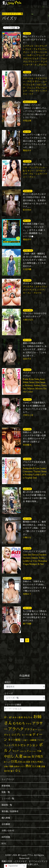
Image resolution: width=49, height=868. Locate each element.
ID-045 (27, 132)
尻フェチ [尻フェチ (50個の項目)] (7, 762)
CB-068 (27, 370)
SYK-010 (28, 251)
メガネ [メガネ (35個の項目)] (22, 751)
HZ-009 (27, 340)
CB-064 (27, 459)
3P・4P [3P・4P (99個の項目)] (8, 717)
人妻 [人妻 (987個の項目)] (19, 756)
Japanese (11, 866)
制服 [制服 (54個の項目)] (25, 757)
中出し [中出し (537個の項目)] (9, 756)
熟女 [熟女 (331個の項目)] (28, 766)
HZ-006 (27, 519)
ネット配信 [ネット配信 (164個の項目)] (14, 740)
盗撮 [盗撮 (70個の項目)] (43, 766)
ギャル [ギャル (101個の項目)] (7, 735)
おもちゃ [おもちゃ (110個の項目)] (28, 717)
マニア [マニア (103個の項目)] (15, 751)
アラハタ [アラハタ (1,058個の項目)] (16, 729)
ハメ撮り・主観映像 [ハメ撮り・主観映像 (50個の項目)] (29, 740)
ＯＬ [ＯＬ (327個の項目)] (18, 771)
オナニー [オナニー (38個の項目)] (41, 730)
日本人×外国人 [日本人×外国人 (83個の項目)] (37, 762)
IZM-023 (28, 191)
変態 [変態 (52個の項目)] (29, 757)
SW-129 (27, 489)
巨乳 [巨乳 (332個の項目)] (14, 761)
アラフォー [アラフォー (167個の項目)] (31, 729)
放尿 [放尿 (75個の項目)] (28, 762)
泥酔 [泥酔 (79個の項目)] (11, 766)
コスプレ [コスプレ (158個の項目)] (16, 735)
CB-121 (27, 33)
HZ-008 (27, 429)
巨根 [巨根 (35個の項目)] (24, 762)
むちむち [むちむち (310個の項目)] (19, 723)
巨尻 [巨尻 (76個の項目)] (20, 762)
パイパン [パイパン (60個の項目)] (41, 740)
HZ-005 (27, 578)
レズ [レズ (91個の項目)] (27, 751)
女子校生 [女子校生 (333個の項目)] (37, 756)
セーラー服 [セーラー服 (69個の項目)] (27, 735)
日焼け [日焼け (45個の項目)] (6, 767)
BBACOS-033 (30, 102)
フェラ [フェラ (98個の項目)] (7, 745)
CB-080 (27, 280)
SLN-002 (28, 310)
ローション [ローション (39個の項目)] (33, 751)
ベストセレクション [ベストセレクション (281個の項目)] (25, 745)
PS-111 (27, 221)
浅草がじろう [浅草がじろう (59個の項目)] (19, 766)
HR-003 (27, 608)
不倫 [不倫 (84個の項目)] (39, 751)
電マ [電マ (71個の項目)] (12, 771)
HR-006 (27, 400)
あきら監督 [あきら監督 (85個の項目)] (18, 717)
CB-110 (27, 72)
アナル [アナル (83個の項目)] (29, 724)
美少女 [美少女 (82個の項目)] (7, 771)
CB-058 (27, 548)
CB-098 (27, 161)
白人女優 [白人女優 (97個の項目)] (36, 766)
